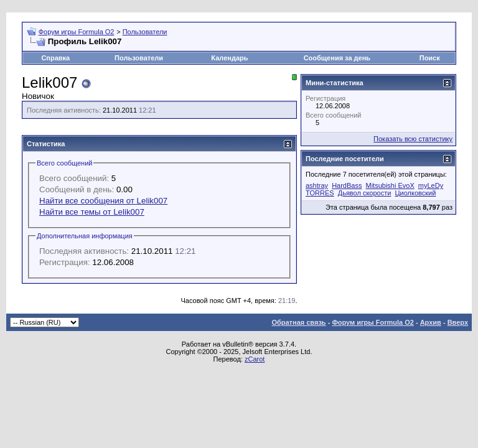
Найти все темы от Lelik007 (92, 212)
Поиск (430, 58)
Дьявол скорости (365, 193)
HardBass (347, 185)
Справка (55, 58)
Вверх (458, 322)
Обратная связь (298, 322)
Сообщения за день (337, 58)
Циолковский (415, 193)
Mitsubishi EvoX (390, 185)
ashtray (317, 185)
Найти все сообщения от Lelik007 (103, 201)
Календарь (229, 58)
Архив (431, 322)
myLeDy (431, 185)
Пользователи (145, 32)
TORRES (320, 193)
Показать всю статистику (413, 139)
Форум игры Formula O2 (77, 32)
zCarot (255, 359)
